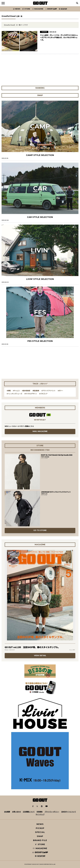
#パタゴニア (43, 394)
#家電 (9, 391)
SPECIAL (40, 832)
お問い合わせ (16, 812)
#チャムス (16, 391)
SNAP (40, 836)
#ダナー (60, 391)
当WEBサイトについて (69, 812)
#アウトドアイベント (48, 391)
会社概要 (7, 812)
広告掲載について (29, 812)
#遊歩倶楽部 (26, 391)
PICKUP (40, 828)
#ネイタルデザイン (31, 394)
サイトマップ (40, 814)
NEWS (40, 824)
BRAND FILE (40, 840)
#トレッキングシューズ (14, 394)
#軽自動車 (36, 391)
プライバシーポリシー (52, 812)
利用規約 (40, 812)
